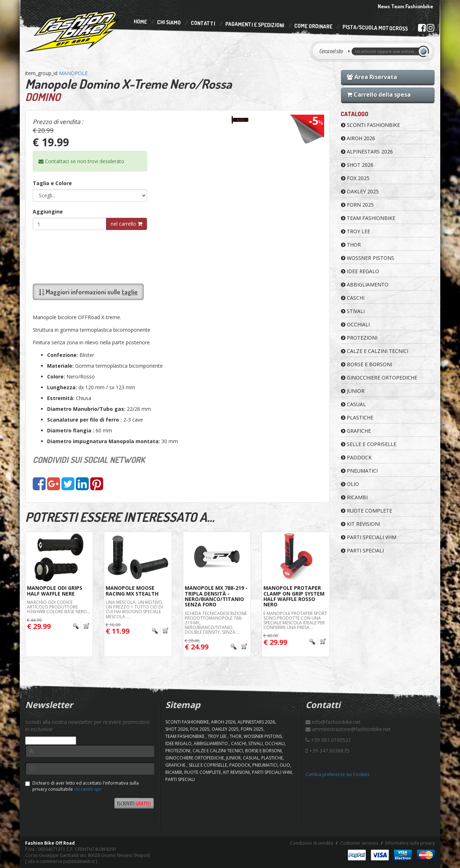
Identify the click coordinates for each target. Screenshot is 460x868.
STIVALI (353, 311)
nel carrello (126, 224)
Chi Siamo (169, 22)
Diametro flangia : (71, 430)
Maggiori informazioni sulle (88, 292)
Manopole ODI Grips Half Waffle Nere (55, 591)
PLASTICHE (357, 417)
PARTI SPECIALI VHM (369, 537)
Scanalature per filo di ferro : (84, 420)
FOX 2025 (355, 178)
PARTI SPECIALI (362, 550)
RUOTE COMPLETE (367, 511)
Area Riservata (372, 77)
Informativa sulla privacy (410, 843)
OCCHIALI (355, 324)
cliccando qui (88, 789)
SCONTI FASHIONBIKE (371, 125)
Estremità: (61, 398)
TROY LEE (356, 231)
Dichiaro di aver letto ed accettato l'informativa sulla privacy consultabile (82, 786)
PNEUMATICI (359, 471)
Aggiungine (48, 212)
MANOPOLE (73, 73)
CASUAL (353, 404)
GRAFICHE (356, 431)
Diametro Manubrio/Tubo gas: (86, 409)
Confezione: (63, 355)
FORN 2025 (357, 205)
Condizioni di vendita (312, 843)
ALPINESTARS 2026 (367, 151)
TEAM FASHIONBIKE (368, 218)
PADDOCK (356, 457)
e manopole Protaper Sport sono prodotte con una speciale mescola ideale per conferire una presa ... (295, 621)
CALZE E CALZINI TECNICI (375, 351)
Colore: (56, 376)
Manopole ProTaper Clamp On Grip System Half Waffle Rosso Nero (294, 596)
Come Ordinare (313, 26)
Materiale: (60, 366)
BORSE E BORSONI (367, 364)
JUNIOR (353, 391)
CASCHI (353, 298)
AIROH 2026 (358, 138)
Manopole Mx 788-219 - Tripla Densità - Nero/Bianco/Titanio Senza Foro (216, 596)
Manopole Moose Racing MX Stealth (132, 591)
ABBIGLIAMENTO (365, 284)
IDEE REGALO (360, 271)
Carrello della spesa (379, 95)
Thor (351, 245)
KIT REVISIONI (361, 524)
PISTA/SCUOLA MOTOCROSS (375, 28)
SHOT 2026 (357, 165)
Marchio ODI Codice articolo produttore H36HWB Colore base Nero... (59, 607)
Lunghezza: (62, 387)
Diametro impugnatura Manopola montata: (103, 441)
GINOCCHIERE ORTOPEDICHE (379, 378)
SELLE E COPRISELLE (369, 444)
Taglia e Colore (52, 183)
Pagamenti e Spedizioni (255, 25)
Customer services (359, 843)
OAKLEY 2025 (360, 191)
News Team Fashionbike (405, 6)
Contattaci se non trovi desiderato (81, 161)
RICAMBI (354, 497)
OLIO (350, 484)
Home (140, 22)
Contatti (203, 24)
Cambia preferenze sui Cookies (337, 774)
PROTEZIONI (359, 338)
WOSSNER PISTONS (368, 258)
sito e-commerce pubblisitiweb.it (61, 861)
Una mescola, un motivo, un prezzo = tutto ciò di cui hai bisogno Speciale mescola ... (134, 609)
